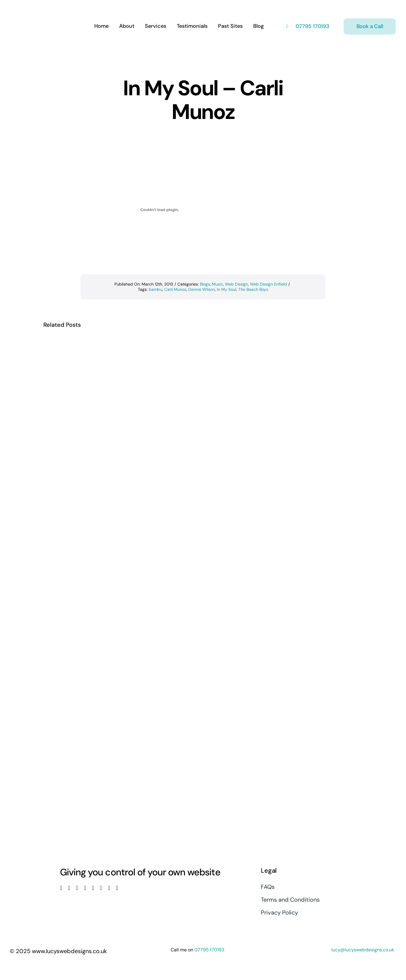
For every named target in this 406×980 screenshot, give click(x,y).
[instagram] (77, 888)
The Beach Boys (253, 289)
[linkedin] (93, 888)
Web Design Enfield (268, 284)
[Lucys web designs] (41, 8)
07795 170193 (312, 26)
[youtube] (85, 888)
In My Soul (227, 289)
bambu (155, 289)
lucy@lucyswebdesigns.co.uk (363, 950)
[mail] (109, 888)
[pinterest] (101, 888)
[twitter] (69, 888)
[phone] (117, 888)
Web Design (237, 284)
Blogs (205, 284)
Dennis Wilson (202, 289)
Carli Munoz (175, 289)
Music (217, 284)
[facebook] (61, 888)
